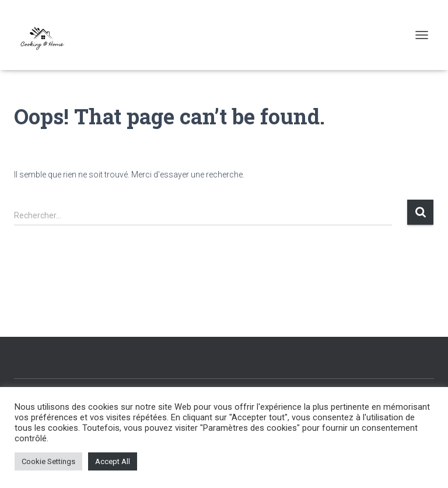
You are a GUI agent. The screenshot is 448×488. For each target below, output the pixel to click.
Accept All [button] (113, 461)
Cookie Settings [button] (48, 461)
